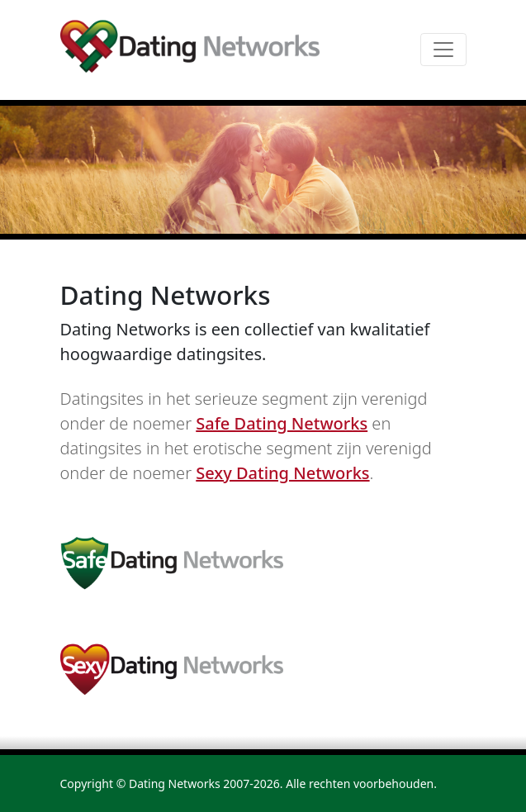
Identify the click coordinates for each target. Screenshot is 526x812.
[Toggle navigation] (443, 50)
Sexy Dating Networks (282, 473)
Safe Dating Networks (282, 423)
